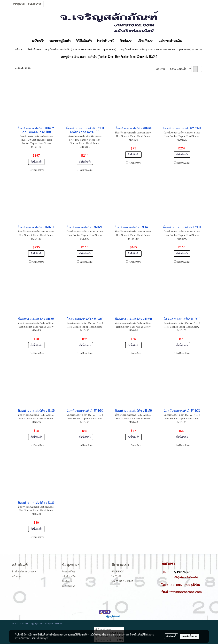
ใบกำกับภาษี (106, 41)
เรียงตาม (161, 69)
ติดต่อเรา (126, 41)
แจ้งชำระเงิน (69, 577)
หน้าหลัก (38, 41)
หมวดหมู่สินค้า (60, 41)
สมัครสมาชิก (35, 4)
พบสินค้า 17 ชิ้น (23, 69)
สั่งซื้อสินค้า (36, 162)
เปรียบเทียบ (38, 170)
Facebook (118, 572)
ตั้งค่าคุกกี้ (171, 636)
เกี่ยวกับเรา (145, 41)
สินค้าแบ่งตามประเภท (24, 572)
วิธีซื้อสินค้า (84, 41)
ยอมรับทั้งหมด (190, 636)
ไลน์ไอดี (116, 577)
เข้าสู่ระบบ (19, 4)
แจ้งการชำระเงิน (170, 41)
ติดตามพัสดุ (68, 572)
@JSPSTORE (183, 572)
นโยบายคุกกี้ (42, 638)
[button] (188, 41)
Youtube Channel (123, 581)
